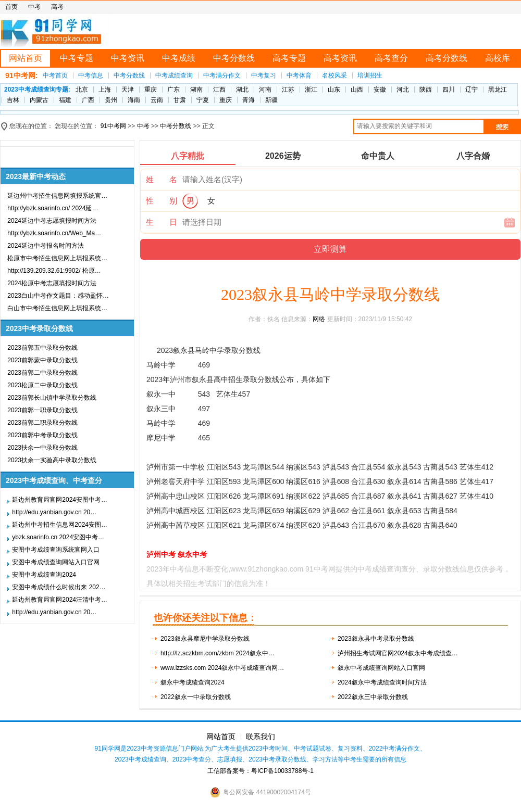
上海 (105, 90)
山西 (357, 90)
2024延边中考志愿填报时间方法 (52, 221)
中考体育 (299, 75)
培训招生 (370, 75)
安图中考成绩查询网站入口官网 (56, 562)
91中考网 (113, 126)
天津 (128, 90)
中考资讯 (128, 58)
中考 (34, 7)
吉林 (13, 100)
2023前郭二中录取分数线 (42, 373)
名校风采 (334, 75)
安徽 (380, 90)
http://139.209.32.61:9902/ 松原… (54, 271)
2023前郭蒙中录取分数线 (42, 360)
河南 (265, 90)
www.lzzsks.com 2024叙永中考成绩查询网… (222, 668)
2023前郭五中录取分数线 (42, 348)
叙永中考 (192, 554)
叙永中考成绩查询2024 (193, 682)
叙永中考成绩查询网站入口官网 (381, 668)
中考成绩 (179, 58)
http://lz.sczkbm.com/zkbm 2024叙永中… (218, 653)
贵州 (111, 100)
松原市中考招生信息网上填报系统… (57, 258)
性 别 (162, 201)
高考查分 (391, 58)
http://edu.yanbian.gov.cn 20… (54, 512)
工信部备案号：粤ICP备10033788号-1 (260, 771)
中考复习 (264, 75)
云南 (157, 100)
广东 (173, 90)
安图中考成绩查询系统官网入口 (56, 550)
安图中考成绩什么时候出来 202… (59, 587)
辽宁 (472, 90)
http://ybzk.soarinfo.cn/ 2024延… (53, 208)
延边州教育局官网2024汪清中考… (60, 600)
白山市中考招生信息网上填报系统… (57, 308)
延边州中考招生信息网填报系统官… (57, 196)
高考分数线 (446, 58)
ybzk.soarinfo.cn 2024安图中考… (58, 537)
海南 (134, 100)
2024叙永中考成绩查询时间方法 (382, 682)
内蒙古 (39, 100)
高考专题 (289, 58)
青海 (249, 100)
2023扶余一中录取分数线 (42, 448)
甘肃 (180, 100)
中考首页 (55, 75)
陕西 (426, 90)
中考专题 (77, 58)
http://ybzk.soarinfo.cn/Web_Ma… (54, 233)
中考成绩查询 (174, 75)
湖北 (242, 90)
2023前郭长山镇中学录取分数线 (52, 398)
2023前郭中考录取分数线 (42, 435)
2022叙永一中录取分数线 (196, 697)
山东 (334, 90)
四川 (449, 90)
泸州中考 (161, 554)
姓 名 (162, 179)
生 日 (162, 222)
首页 (11, 7)
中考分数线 (234, 58)
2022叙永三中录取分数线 (373, 697)
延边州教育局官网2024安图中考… (60, 500)
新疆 (271, 100)
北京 (82, 90)
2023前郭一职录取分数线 (42, 410)
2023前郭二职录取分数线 (42, 423)
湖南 (196, 90)
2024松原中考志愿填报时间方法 (52, 283)
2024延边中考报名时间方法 (46, 246)
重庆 (151, 90)
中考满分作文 (222, 75)
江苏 (288, 90)
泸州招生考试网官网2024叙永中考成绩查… (398, 653)
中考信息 (91, 75)
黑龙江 (498, 90)
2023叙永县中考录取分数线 (376, 639)
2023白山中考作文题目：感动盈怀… (58, 296)
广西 (88, 100)
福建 (65, 100)
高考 (57, 7)
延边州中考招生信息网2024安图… (60, 525)
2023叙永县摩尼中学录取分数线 (205, 639)
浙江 (311, 90)
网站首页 (26, 58)
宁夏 (203, 100)
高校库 (498, 58)
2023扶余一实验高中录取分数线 (52, 460)
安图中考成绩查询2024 (44, 575)
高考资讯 (340, 58)
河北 (403, 90)
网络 (319, 319)
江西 (219, 90)
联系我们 (260, 737)
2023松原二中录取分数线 (42, 385)
